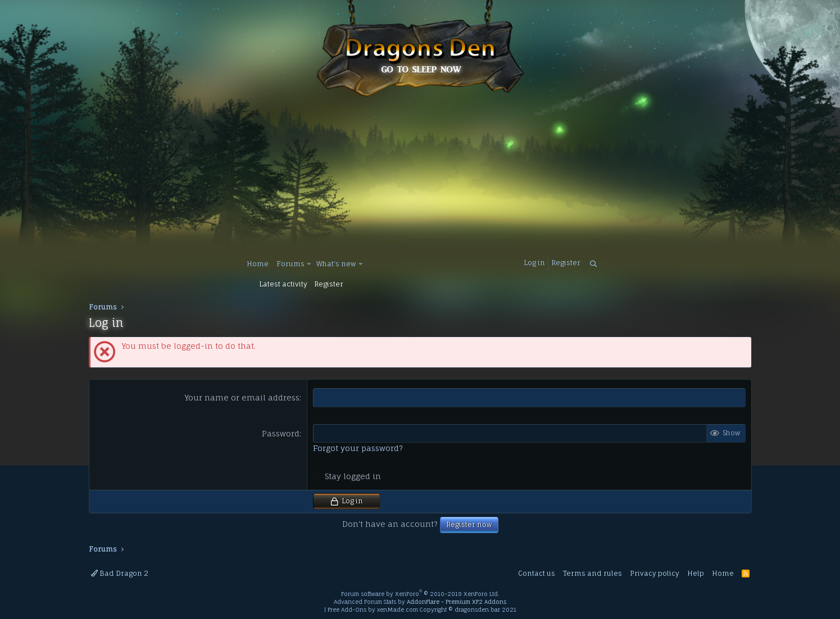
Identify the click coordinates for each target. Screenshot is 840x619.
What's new (336, 264)
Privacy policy (655, 573)
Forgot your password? (358, 448)
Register (329, 284)
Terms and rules (592, 573)
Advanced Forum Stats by (420, 602)
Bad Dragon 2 (120, 573)
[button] (309, 264)
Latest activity (283, 284)
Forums (290, 264)
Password (281, 433)
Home (258, 264)
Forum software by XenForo (420, 594)
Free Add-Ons (347, 609)
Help (696, 573)
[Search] (593, 264)
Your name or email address (242, 397)
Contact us (537, 573)
